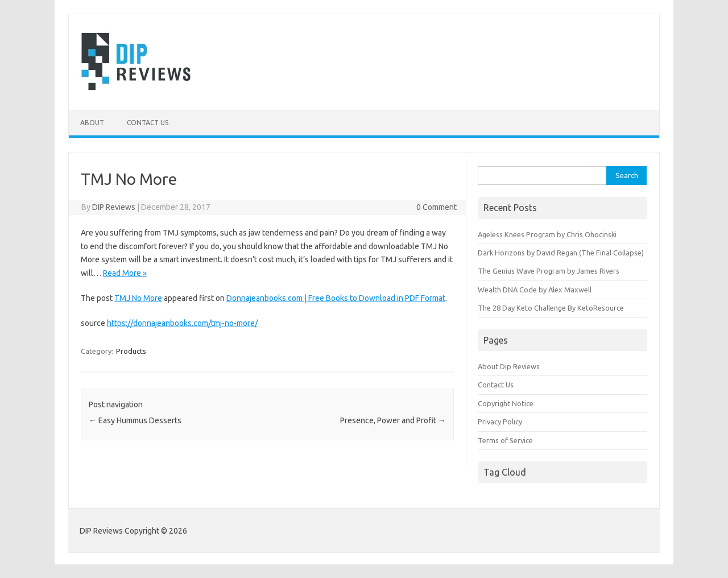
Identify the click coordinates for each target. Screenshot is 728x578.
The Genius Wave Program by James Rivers (549, 271)
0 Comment (437, 207)
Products (131, 351)
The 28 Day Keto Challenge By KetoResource (551, 308)
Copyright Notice (506, 403)
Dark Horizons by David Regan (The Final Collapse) (561, 253)
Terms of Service (505, 440)
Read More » (125, 273)
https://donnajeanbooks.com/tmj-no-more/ (182, 323)
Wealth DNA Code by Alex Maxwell (535, 290)
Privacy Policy (500, 422)
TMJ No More (138, 298)
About (92, 123)
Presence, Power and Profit (393, 420)
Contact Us (148, 123)
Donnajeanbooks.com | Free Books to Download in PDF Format (336, 298)
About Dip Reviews (509, 366)
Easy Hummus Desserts (135, 420)
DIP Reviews (114, 207)
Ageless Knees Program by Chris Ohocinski (547, 234)
